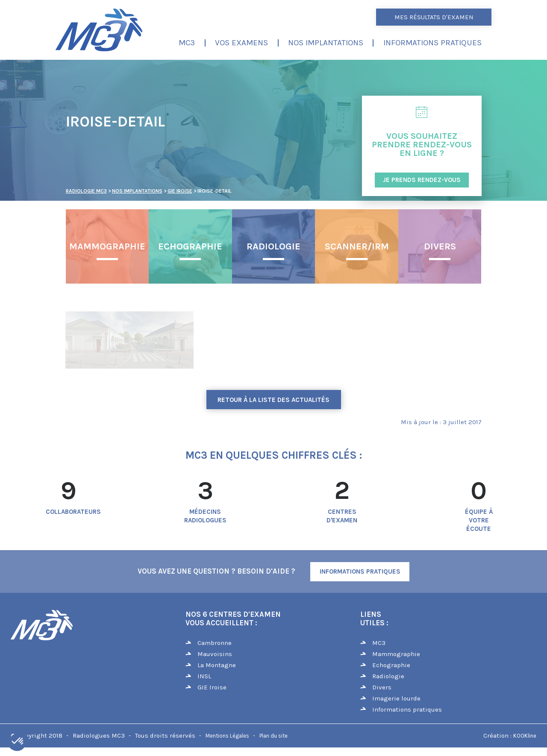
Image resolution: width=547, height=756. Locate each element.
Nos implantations (326, 43)
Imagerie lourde (396, 698)
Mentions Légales (227, 736)
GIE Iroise (212, 687)
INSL (204, 676)
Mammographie (107, 246)
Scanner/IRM (357, 246)
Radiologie (273, 246)
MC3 (187, 43)
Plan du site (273, 736)
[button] (18, 741)
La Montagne (217, 665)
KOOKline (525, 736)
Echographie (190, 246)
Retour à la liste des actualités (273, 400)
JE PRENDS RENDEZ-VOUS (422, 180)
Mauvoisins (215, 654)
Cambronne (215, 643)
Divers (440, 246)
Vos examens (241, 43)
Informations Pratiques (360, 571)
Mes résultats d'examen (434, 17)
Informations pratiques (432, 43)
